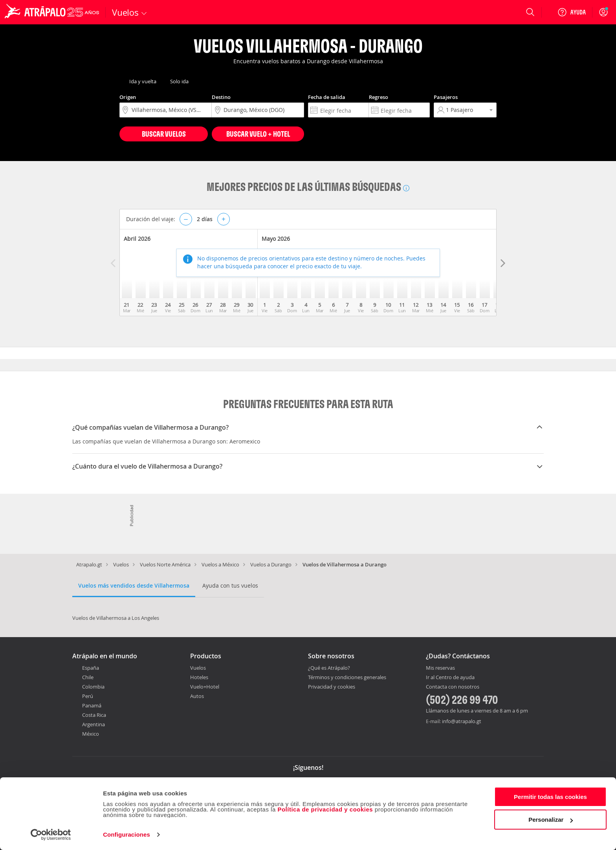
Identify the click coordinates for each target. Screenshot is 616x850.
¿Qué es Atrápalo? (329, 668)
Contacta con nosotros (453, 687)
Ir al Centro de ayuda (450, 678)
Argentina (93, 724)
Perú (88, 696)
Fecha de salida (327, 97)
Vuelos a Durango (271, 564)
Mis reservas (440, 668)
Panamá (92, 705)
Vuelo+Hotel (205, 687)
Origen (128, 97)
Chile (88, 677)
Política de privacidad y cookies (325, 809)
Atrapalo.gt (89, 564)
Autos (197, 696)
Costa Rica (94, 715)
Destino (221, 97)
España (91, 668)
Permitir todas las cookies (550, 797)
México (91, 734)
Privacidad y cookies (332, 687)
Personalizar (551, 820)
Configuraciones (126, 834)
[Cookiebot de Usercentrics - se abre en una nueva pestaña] (51, 835)
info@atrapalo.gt (462, 721)
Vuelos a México (220, 564)
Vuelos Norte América (165, 564)
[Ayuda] (572, 12)
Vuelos (121, 564)
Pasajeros (446, 97)
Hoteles (199, 677)
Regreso (379, 97)
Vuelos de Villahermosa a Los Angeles (116, 618)
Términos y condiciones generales (347, 677)
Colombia (93, 687)
